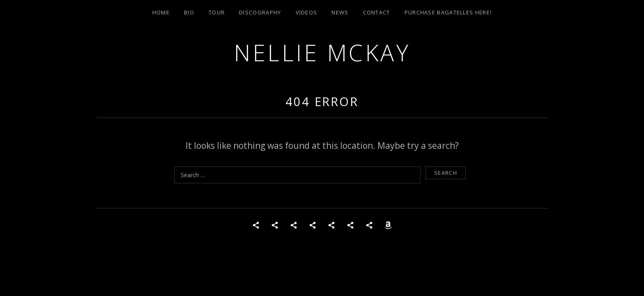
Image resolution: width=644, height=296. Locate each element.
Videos (307, 12)
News (340, 12)
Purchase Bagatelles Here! (448, 12)
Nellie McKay (322, 52)
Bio (189, 12)
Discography (260, 12)
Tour (217, 12)
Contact (377, 12)
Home (161, 12)
